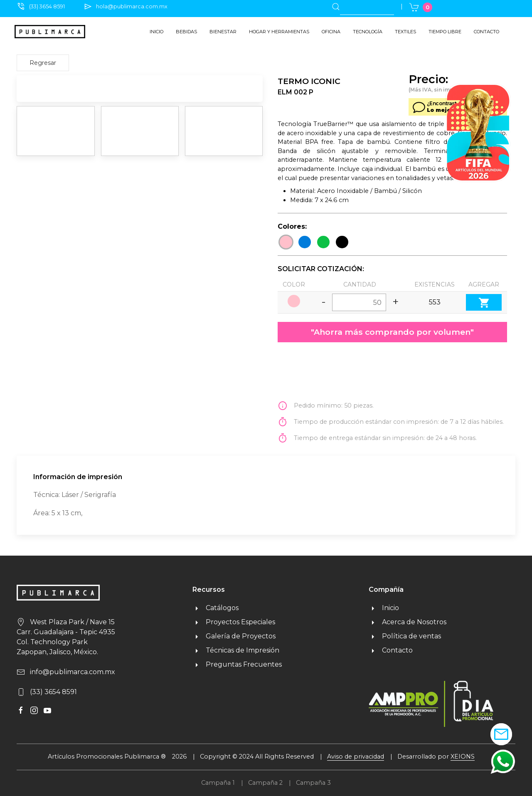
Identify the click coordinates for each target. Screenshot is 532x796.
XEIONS (463, 756)
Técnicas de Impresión (236, 650)
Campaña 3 (313, 783)
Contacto (486, 32)
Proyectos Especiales (234, 622)
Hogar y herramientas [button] (279, 32)
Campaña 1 (218, 783)
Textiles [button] (405, 32)
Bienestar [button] (223, 32)
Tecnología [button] (368, 32)
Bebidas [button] (186, 32)
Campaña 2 (265, 783)
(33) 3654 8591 (47, 6)
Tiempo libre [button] (445, 32)
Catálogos (216, 608)
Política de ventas (405, 636)
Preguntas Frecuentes (237, 664)
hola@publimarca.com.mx (132, 6)
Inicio (156, 32)
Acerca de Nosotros (408, 622)
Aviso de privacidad (356, 756)
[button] (503, 761)
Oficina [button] (331, 32)
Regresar (43, 63)
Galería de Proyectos (234, 636)
